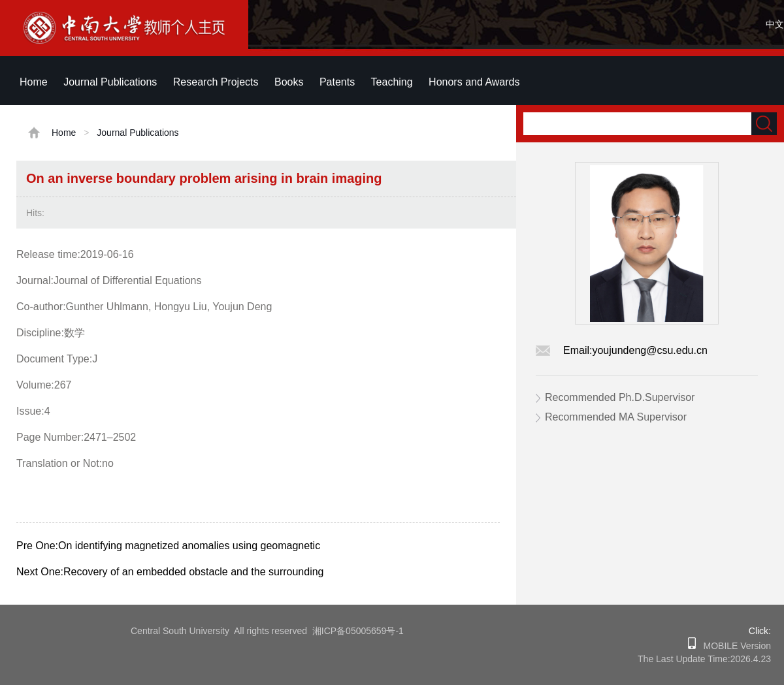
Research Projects (216, 82)
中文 (775, 24)
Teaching (392, 82)
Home (34, 82)
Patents (337, 82)
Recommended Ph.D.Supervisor (620, 397)
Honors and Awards (474, 82)
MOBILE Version (733, 646)
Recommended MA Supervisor (616, 417)
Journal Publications (110, 82)
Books (289, 82)
